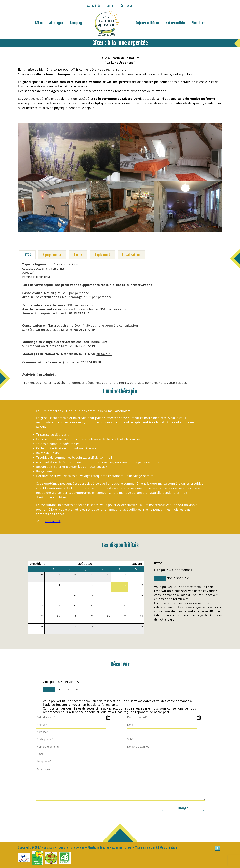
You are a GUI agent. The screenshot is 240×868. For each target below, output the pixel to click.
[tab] (27, 255)
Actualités (94, 6)
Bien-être (198, 23)
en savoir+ (52, 521)
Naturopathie (175, 23)
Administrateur (123, 847)
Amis (111, 6)
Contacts (126, 6)
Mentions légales (99, 847)
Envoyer (183, 808)
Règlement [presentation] (102, 255)
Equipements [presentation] (52, 255)
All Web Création (167, 847)
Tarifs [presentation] (78, 255)
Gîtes (39, 23)
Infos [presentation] (27, 255)
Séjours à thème (147, 23)
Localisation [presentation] (131, 255)
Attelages (56, 23)
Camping (76, 23)
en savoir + (104, 354)
